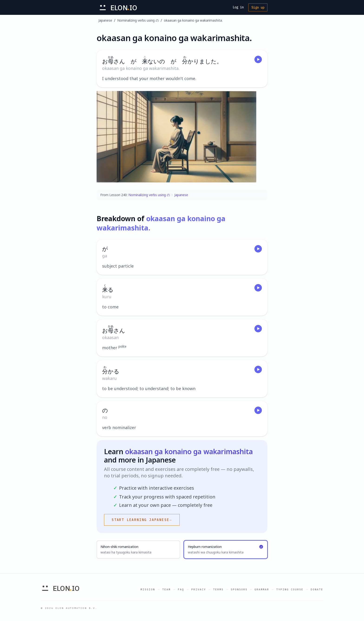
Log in (238, 7)
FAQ (181, 589)
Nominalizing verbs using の (138, 20)
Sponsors (239, 589)
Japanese (105, 20)
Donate (317, 589)
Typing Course (290, 589)
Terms (218, 589)
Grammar (262, 589)
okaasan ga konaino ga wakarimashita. (193, 20)
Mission (148, 589)
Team (166, 589)
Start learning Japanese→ (142, 520)
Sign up (258, 7)
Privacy (199, 589)
